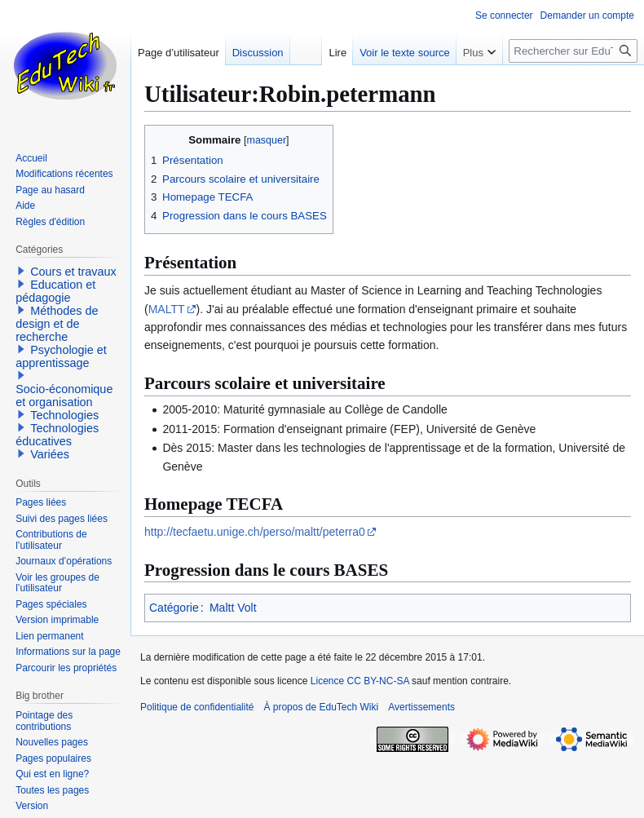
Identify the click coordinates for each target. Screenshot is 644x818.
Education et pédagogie (55, 291)
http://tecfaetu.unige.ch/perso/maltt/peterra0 (255, 532)
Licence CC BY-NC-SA (360, 681)
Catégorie (174, 608)
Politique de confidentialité (197, 707)
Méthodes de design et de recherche (57, 324)
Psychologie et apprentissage (61, 356)
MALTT (167, 309)
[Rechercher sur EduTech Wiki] (573, 51)
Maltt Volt (233, 608)
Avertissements (421, 707)
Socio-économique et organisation (64, 396)
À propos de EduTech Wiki (321, 707)
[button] (21, 271)
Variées (50, 454)
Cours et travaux (73, 272)
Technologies (64, 415)
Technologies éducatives (57, 435)
